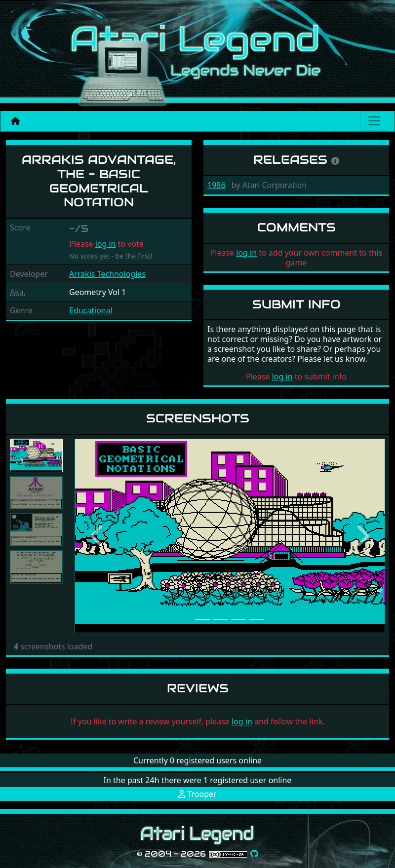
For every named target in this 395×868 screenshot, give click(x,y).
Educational (91, 310)
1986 (217, 185)
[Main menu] (374, 121)
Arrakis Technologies (107, 274)
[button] (98, 536)
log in (106, 244)
